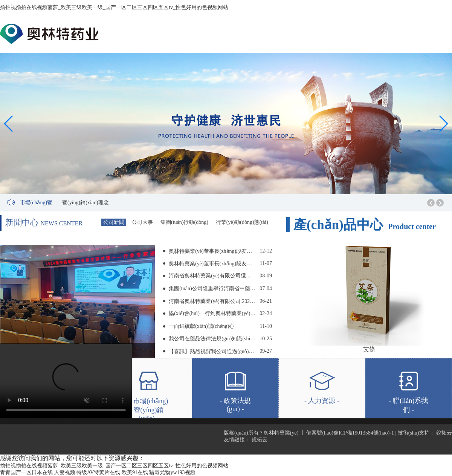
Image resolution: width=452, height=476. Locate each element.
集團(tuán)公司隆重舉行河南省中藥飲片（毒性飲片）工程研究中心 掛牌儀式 (212, 289)
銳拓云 (444, 433)
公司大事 (142, 222)
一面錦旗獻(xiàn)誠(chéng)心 (202, 326)
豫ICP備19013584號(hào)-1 (364, 433)
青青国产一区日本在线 (26, 472)
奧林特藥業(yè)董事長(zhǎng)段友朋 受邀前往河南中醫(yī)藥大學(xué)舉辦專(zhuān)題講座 (212, 251)
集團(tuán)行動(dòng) (184, 222)
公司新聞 (114, 222)
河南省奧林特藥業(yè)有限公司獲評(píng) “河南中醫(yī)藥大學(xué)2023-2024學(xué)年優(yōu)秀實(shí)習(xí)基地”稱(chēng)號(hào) (212, 276)
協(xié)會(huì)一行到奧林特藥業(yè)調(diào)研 (212, 313)
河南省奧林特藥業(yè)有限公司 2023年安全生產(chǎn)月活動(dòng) (212, 301)
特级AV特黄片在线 (98, 472)
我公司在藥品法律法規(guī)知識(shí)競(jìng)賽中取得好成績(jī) (212, 339)
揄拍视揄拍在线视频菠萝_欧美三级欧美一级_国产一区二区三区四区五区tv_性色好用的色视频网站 (114, 7)
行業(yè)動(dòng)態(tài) (242, 222)
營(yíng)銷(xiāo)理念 (86, 203)
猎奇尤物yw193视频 (172, 472)
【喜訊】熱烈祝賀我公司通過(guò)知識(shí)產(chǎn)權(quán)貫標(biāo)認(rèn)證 (212, 351)
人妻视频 (65, 472)
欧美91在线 (135, 472)
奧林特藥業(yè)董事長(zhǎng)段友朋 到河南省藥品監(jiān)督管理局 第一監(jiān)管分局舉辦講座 (212, 264)
